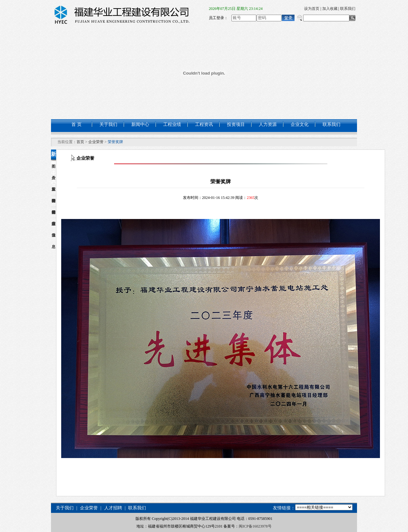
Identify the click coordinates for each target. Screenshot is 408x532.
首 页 (76, 124)
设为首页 (312, 9)
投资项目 (236, 124)
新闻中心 (140, 124)
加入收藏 (330, 9)
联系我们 (348, 9)
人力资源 (268, 124)
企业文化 (300, 124)
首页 (80, 142)
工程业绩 (172, 124)
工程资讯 (204, 124)
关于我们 (108, 124)
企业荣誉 (96, 142)
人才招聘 (113, 508)
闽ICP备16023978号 (255, 526)
